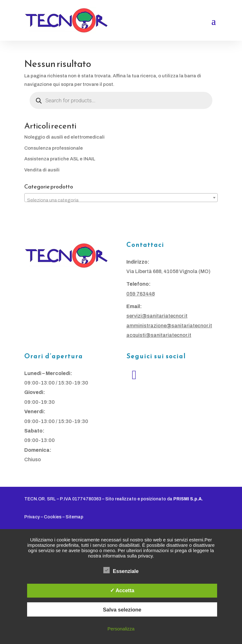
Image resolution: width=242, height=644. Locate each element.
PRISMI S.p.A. (188, 499)
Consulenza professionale (54, 148)
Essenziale (121, 570)
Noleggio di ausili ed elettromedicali (64, 137)
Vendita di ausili (42, 170)
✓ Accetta (122, 590)
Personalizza (121, 629)
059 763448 (141, 294)
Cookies (53, 517)
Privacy (32, 517)
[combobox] (121, 198)
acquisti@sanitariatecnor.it (159, 335)
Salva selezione (122, 610)
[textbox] (121, 200)
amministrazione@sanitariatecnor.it (169, 326)
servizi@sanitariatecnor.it (157, 316)
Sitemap (74, 517)
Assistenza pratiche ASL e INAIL (60, 159)
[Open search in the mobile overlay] (121, 100)
